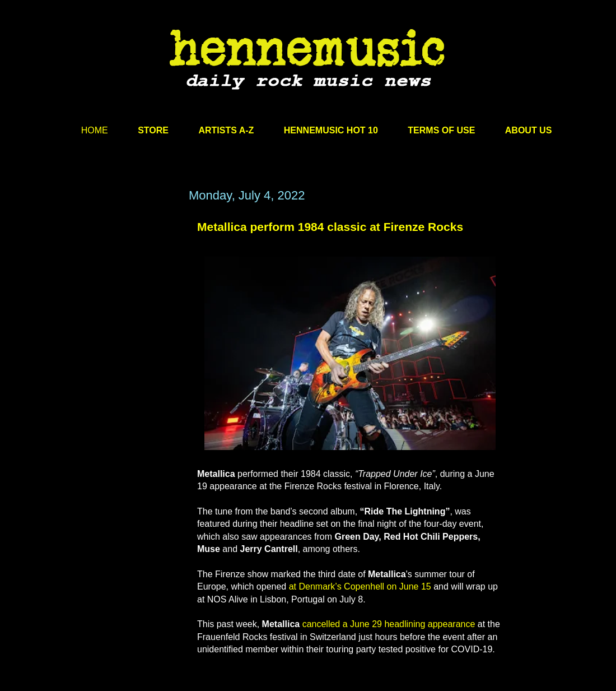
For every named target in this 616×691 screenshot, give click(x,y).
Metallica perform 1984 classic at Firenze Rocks (330, 227)
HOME (95, 130)
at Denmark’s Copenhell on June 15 (360, 586)
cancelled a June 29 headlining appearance (389, 624)
